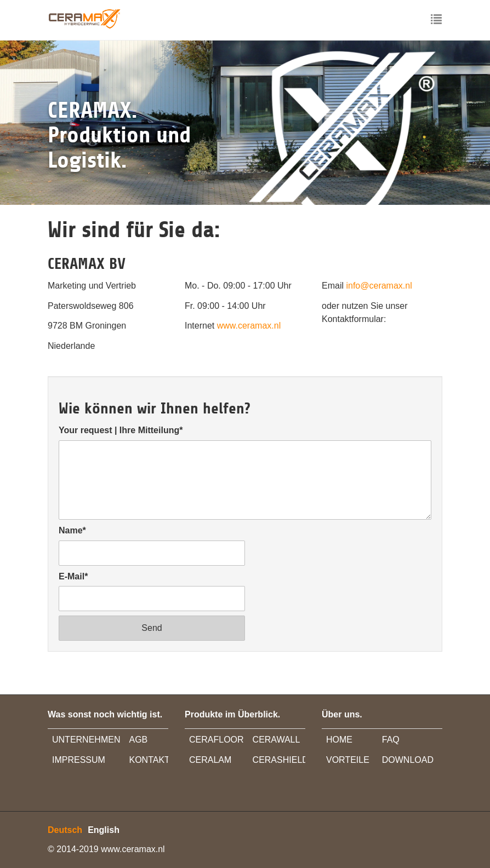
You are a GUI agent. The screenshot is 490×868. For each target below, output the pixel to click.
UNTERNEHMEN (86, 740)
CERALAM (210, 760)
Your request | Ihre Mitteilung (121, 430)
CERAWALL (277, 740)
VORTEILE (348, 760)
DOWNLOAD (408, 760)
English (104, 830)
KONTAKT (149, 760)
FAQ (391, 740)
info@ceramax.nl (379, 286)
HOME (339, 740)
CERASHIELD (281, 760)
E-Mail (73, 576)
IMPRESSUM (79, 760)
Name (72, 530)
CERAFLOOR (216, 740)
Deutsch (65, 830)
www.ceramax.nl (249, 326)
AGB (138, 740)
